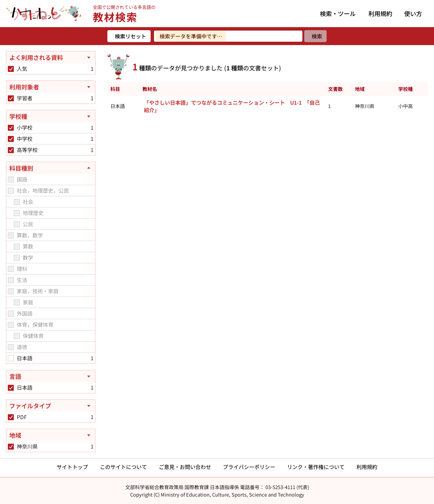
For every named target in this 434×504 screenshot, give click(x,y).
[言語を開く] (51, 376)
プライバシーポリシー (249, 467)
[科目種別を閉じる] (51, 168)
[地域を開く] (51, 435)
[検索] (315, 36)
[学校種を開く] (51, 116)
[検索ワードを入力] (228, 36)
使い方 (413, 13)
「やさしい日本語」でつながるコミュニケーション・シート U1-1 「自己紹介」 (232, 106)
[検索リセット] (129, 36)
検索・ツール (338, 13)
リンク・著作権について (316, 467)
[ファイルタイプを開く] (51, 406)
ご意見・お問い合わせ (185, 467)
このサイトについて (123, 467)
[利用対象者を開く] (51, 87)
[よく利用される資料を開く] (51, 57)
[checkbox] (11, 69)
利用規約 (380, 13)
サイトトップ (72, 467)
